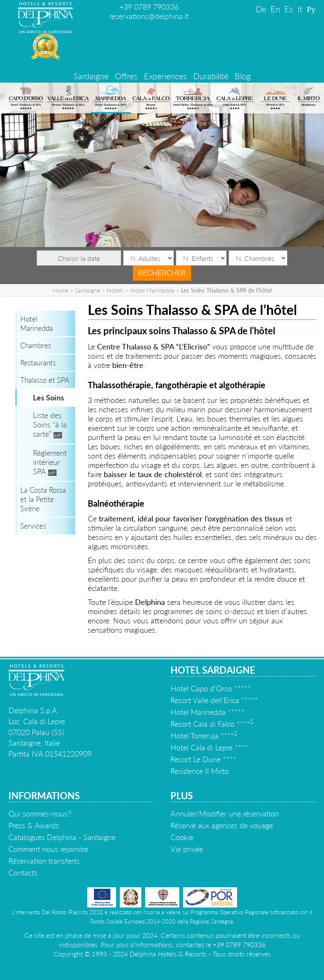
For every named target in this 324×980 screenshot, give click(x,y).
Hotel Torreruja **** (204, 736)
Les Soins (49, 397)
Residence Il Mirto (200, 771)
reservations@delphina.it (149, 16)
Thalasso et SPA (45, 380)
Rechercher (162, 273)
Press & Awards (34, 825)
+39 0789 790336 (149, 7)
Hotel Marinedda (152, 290)
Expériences (165, 76)
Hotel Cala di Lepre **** (209, 747)
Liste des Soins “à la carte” (50, 424)
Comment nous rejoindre (48, 849)
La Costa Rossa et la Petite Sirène (43, 499)
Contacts (23, 873)
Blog (243, 76)
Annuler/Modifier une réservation (225, 814)
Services (33, 526)
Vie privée (187, 849)
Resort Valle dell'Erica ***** (214, 700)
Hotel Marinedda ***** (208, 712)
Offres (126, 76)
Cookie (182, 837)
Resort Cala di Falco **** (212, 724)
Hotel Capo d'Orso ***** (211, 688)
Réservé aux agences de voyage (222, 825)
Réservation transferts (44, 861)
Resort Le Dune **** (203, 759)
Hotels (115, 290)
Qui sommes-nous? (40, 814)
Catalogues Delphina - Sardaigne (62, 837)
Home (61, 290)
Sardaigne (91, 76)
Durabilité (211, 76)
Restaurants (38, 363)
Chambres (36, 345)
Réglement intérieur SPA (50, 462)
